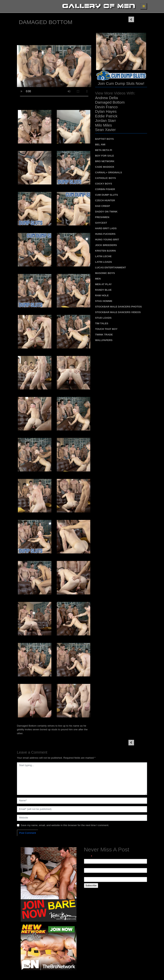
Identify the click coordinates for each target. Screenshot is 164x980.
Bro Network (105, 161)
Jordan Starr (106, 121)
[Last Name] (116, 879)
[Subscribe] (91, 886)
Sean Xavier (105, 130)
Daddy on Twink (106, 212)
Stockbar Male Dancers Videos (118, 312)
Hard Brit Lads (106, 228)
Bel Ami (100, 145)
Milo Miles (104, 125)
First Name (90, 866)
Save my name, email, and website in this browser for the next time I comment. (65, 825)
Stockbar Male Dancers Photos (118, 307)
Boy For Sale (105, 156)
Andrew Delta (106, 98)
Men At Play (103, 284)
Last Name (90, 875)
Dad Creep (103, 206)
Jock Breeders (106, 245)
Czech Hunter (105, 200)
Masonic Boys (105, 273)
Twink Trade (104, 335)
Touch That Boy (106, 329)
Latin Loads (104, 262)
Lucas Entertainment (111, 268)
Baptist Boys (104, 139)
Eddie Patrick (106, 116)
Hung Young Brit (107, 240)
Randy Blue (103, 290)
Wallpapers (104, 340)
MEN (98, 279)
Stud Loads (103, 318)
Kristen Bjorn (105, 251)
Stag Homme (104, 301)
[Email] (116, 861)
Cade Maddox (105, 167)
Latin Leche (103, 256)
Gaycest (101, 223)
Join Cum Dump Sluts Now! (121, 83)
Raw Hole (102, 295)
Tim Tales (102, 323)
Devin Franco (106, 107)
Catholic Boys (106, 178)
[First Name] (116, 870)
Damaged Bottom (110, 102)
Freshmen (102, 217)
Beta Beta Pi (104, 150)
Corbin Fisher (105, 189)
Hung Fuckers (105, 234)
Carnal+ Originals (109, 172)
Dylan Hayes (106, 111)
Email (88, 856)
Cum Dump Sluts (107, 195)
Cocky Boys (104, 184)
